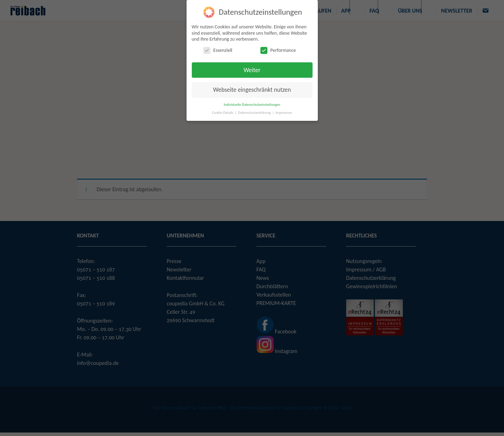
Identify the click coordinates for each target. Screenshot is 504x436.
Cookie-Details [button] (223, 112)
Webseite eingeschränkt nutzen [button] (252, 90)
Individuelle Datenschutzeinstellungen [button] (252, 104)
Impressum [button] (284, 112)
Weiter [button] (252, 70)
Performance (278, 50)
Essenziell (218, 50)
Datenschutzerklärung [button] (255, 112)
